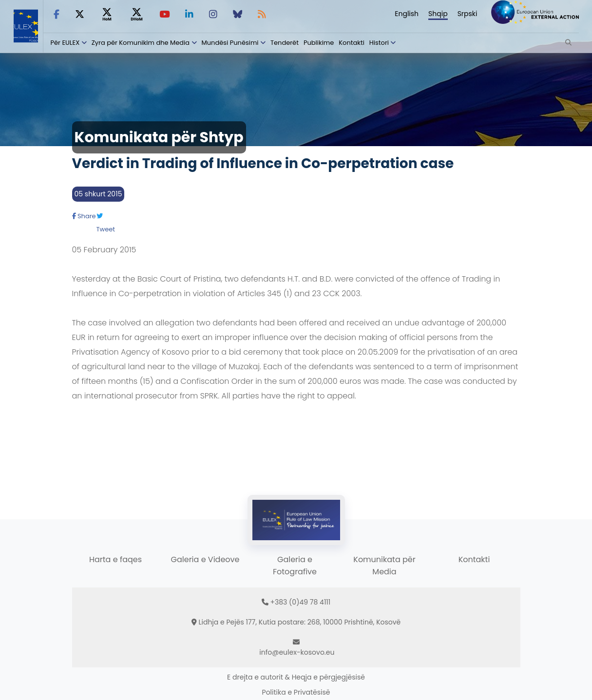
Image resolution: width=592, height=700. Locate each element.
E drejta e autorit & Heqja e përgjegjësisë (296, 677)
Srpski (468, 14)
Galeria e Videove (205, 559)
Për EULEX (65, 43)
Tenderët (285, 43)
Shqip (438, 14)
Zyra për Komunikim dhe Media (141, 43)
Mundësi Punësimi (230, 43)
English (407, 14)
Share (84, 216)
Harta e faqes (115, 559)
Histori (379, 43)
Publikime (319, 43)
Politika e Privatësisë (296, 692)
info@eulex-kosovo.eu (297, 652)
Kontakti (352, 43)
